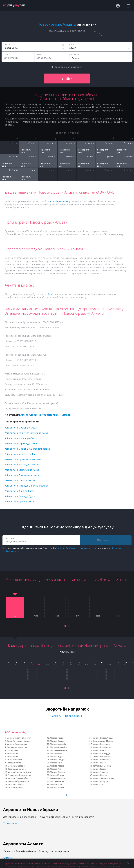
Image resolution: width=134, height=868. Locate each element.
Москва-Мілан (99, 763)
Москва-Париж (57, 738)
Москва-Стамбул (16, 784)
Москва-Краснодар (17, 766)
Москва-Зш (98, 784)
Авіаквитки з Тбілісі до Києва (20, 480)
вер (119, 616)
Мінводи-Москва (15, 763)
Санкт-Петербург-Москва (19, 741)
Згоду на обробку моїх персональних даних (77, 548)
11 (87, 662)
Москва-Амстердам (102, 753)
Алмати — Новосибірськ (67, 716)
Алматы (8, 858)
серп (98, 616)
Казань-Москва (57, 775)
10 (79, 662)
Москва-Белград (100, 781)
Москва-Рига (56, 753)
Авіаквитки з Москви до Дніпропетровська (27, 449)
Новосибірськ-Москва (103, 741)
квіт (15, 616)
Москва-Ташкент (101, 772)
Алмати (52, 294)
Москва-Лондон (58, 760)
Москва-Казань (57, 766)
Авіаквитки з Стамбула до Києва (22, 470)
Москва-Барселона (101, 744)
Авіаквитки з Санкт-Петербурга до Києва (26, 433)
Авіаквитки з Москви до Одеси (21, 438)
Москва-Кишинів (58, 744)
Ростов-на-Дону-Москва (19, 775)
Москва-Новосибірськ (103, 738)
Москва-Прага (99, 750)
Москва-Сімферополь (17, 744)
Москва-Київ (12, 757)
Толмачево (10, 823)
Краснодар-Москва (17, 769)
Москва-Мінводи (15, 760)
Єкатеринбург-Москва (18, 781)
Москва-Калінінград (102, 747)
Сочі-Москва (12, 750)
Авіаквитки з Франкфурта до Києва (23, 459)
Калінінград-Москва (102, 757)
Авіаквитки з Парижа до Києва (21, 443)
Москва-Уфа (56, 763)
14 (110, 662)
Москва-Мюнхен (15, 788)
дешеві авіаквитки (59, 201)
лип (77, 616)
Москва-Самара (57, 772)
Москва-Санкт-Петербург (19, 738)
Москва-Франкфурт (59, 747)
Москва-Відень (57, 757)
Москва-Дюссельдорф (103, 778)
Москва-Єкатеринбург (18, 778)
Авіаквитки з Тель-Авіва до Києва (22, 475)
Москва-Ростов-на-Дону (19, 772)
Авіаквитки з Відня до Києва (19, 491)
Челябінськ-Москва (102, 766)
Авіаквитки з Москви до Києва (21, 428)
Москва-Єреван (57, 741)
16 (125, 662)
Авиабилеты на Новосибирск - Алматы (46, 415)
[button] (65, 626)
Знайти (67, 79)
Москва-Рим (56, 769)
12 (94, 662)
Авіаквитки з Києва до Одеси (20, 496)
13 (102, 662)
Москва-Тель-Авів (59, 750)
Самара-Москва (57, 778)
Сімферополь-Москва (17, 747)
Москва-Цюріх (99, 769)
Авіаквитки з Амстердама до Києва (23, 465)
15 (118, 662)
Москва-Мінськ (57, 781)
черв (57, 616)
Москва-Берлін (57, 788)
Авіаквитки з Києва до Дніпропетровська (26, 486)
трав (36, 616)
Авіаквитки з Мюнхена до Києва (21, 454)
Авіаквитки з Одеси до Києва (20, 501)
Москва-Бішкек (100, 775)
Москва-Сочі (12, 753)
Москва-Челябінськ (102, 760)
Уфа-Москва (56, 784)
